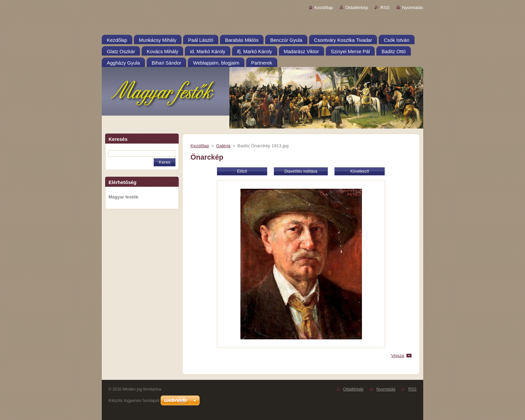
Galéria (223, 146)
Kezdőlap (324, 8)
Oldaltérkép (357, 8)
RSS (385, 8)
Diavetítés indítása (301, 171)
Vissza (398, 356)
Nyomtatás (413, 8)
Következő (360, 171)
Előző (242, 171)
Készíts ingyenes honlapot (134, 400)
